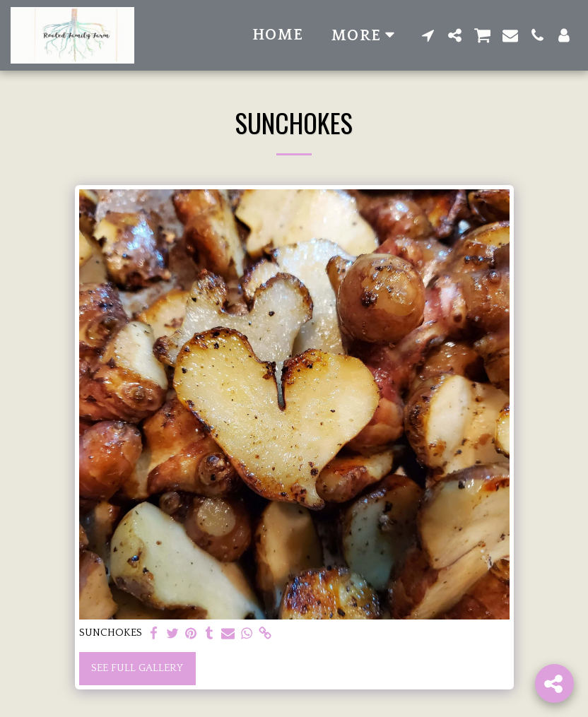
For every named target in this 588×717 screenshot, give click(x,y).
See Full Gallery (137, 668)
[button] (428, 35)
